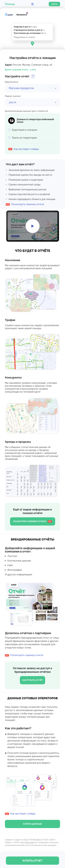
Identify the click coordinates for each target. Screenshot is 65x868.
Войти (54, 4)
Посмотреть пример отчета (33, 521)
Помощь (10, 4)
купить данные (32, 824)
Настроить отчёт (32, 680)
